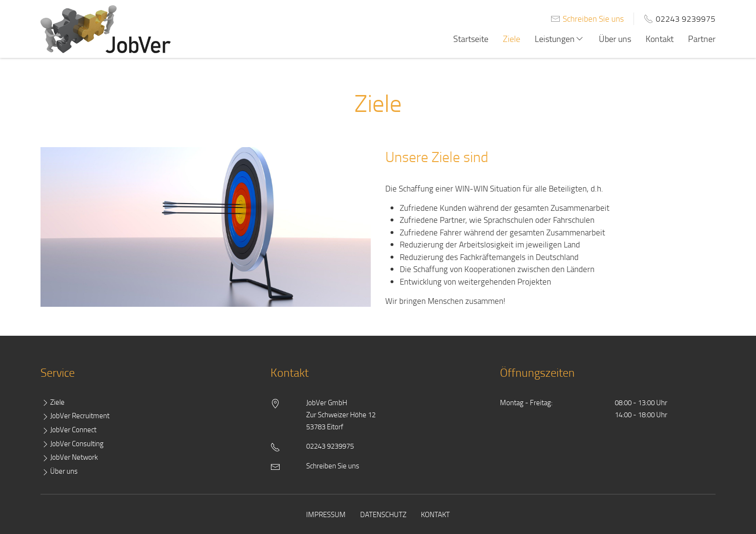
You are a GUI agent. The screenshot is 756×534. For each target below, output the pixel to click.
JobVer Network (69, 458)
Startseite (471, 39)
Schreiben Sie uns (593, 19)
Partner (702, 39)
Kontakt (660, 39)
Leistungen (560, 39)
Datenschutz (383, 514)
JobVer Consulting (72, 444)
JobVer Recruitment (75, 416)
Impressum (326, 514)
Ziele (512, 39)
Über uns (615, 39)
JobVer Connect (68, 430)
